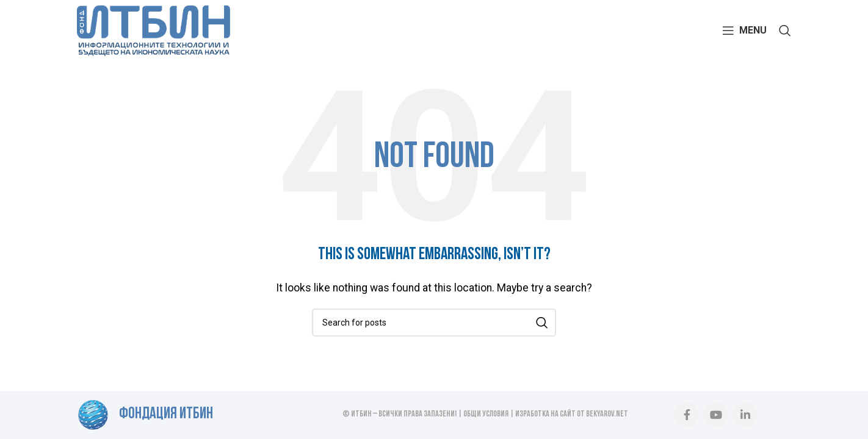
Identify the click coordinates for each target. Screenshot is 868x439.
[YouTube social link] (716, 415)
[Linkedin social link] (745, 415)
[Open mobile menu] (744, 30)
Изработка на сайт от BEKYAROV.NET (572, 414)
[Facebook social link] (687, 415)
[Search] (785, 30)
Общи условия (486, 414)
